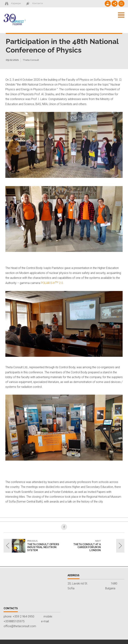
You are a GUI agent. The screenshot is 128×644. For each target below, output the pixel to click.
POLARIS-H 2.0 (52, 283)
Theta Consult (31, 60)
